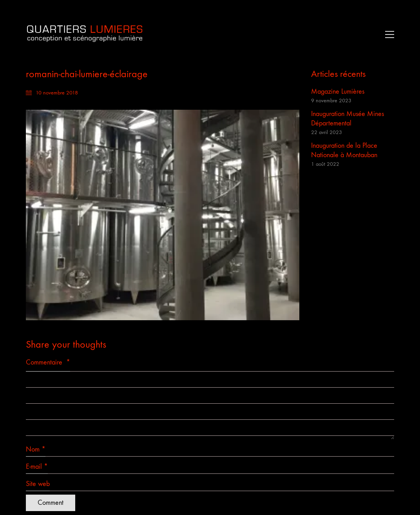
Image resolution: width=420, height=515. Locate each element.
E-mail (37, 467)
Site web (38, 484)
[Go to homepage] (85, 34)
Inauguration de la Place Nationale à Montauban (344, 150)
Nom (36, 450)
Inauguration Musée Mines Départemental (348, 119)
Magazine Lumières (338, 92)
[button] (388, 34)
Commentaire (48, 362)
